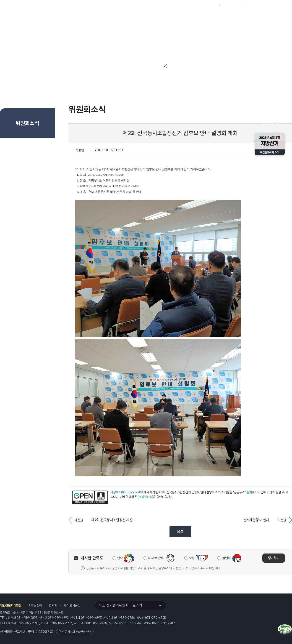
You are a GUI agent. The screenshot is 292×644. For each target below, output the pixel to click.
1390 (43, 632)
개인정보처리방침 (11, 605)
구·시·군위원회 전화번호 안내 (75, 632)
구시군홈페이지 (231, 5)
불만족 (227, 558)
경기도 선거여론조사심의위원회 (213, 34)
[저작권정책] (145, 497)
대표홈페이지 (194, 5)
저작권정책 (35, 605)
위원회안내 (180, 16)
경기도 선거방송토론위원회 (213, 16)
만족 (120, 558)
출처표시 (252, 492)
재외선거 (212, 5)
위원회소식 (116, 16)
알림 (160, 16)
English (250, 5)
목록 (180, 531)
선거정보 (139, 16)
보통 (192, 558)
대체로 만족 (156, 558)
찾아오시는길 (72, 605)
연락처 (53, 605)
